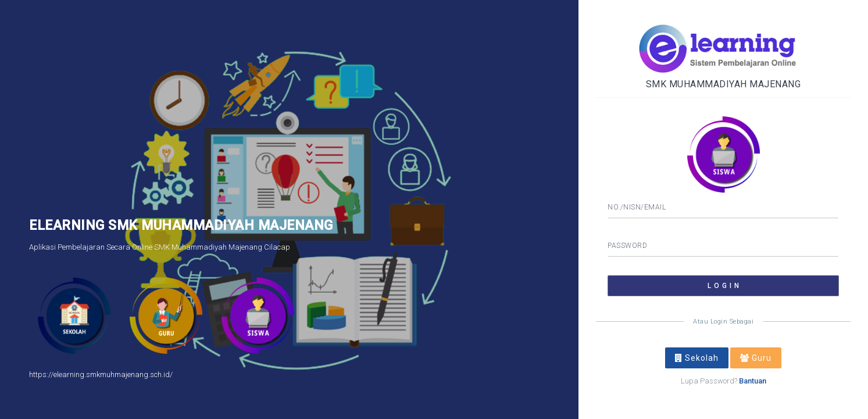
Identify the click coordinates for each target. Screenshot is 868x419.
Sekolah (697, 358)
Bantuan (753, 381)
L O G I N (724, 286)
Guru (756, 358)
